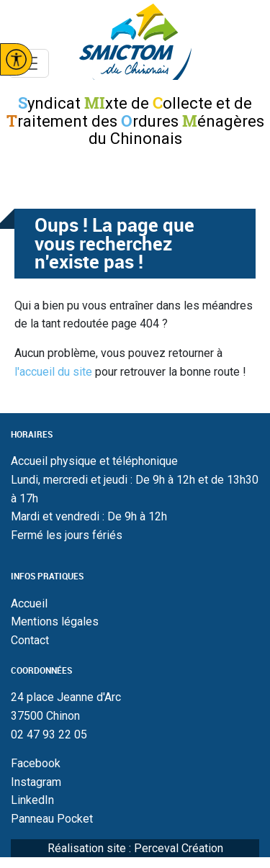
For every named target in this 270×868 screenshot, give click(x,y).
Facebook (36, 763)
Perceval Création (179, 848)
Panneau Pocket (52, 819)
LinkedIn (32, 800)
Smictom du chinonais (135, 42)
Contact (30, 640)
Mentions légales (55, 621)
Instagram (36, 782)
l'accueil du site (53, 372)
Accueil (29, 603)
